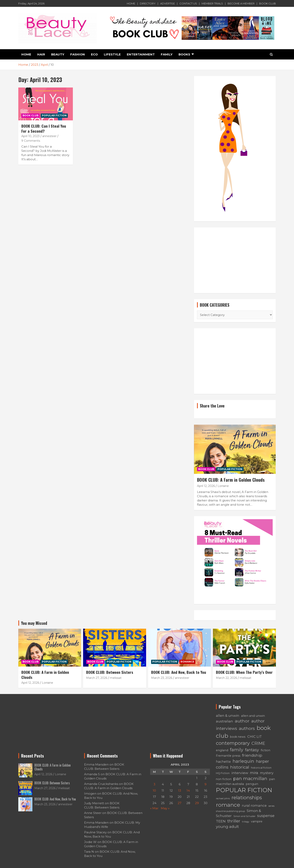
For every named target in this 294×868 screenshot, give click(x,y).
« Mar (154, 808)
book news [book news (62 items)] (238, 737)
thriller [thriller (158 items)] (234, 821)
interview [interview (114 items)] (240, 773)
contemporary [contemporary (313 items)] (233, 743)
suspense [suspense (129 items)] (266, 816)
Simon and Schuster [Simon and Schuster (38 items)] (244, 816)
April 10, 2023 (30, 136)
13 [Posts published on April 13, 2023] (180, 790)
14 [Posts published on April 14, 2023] (188, 790)
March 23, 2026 (162, 678)
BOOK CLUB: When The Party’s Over (244, 672)
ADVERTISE (168, 3)
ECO (94, 54)
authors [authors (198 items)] (247, 728)
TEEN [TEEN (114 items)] (221, 821)
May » (165, 808)
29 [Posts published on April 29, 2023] (197, 803)
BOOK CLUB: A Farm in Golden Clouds (231, 480)
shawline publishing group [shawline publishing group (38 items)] (230, 811)
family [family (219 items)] (237, 750)
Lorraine (223, 486)
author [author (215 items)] (242, 721)
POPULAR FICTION (54, 115)
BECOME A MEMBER (241, 3)
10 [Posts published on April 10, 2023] (154, 790)
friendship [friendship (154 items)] (252, 755)
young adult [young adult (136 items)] (227, 827)
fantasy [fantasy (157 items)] (252, 750)
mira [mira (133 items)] (254, 773)
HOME (131, 3)
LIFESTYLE (112, 54)
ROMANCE (187, 662)
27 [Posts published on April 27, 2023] (179, 803)
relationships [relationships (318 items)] (247, 798)
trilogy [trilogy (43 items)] (246, 822)
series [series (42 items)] (271, 806)
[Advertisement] (235, 260)
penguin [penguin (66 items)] (252, 784)
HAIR (41, 54)
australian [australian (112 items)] (224, 721)
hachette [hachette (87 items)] (223, 762)
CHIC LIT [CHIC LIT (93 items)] (255, 737)
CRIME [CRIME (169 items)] (258, 743)
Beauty (58, 54)
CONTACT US (188, 3)
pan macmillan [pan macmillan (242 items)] (250, 778)
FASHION (78, 54)
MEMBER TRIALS (212, 3)
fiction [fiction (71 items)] (266, 750)
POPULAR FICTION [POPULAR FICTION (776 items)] (244, 790)
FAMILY (167, 54)
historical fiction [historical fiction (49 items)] (261, 768)
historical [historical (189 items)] (240, 767)
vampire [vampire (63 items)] (257, 821)
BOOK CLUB (268, 3)
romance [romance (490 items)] (228, 805)
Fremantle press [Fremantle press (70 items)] (228, 756)
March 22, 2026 (226, 678)
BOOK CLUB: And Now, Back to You (179, 672)
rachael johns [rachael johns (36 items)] (223, 799)
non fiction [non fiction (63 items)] (224, 779)
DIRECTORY (148, 3)
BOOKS (184, 54)
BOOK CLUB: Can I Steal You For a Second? (44, 128)
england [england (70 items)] (222, 750)
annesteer (49, 136)
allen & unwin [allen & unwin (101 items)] (228, 716)
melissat (116, 678)
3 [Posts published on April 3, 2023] (154, 784)
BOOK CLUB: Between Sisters (110, 672)
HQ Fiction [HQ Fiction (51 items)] (223, 773)
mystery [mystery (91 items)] (267, 773)
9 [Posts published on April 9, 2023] (205, 784)
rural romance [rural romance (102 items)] (254, 805)
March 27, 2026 (97, 678)
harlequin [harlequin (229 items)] (243, 761)
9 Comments (31, 141)
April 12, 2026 (206, 486)
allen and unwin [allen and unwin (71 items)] (253, 716)
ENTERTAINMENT (141, 54)
